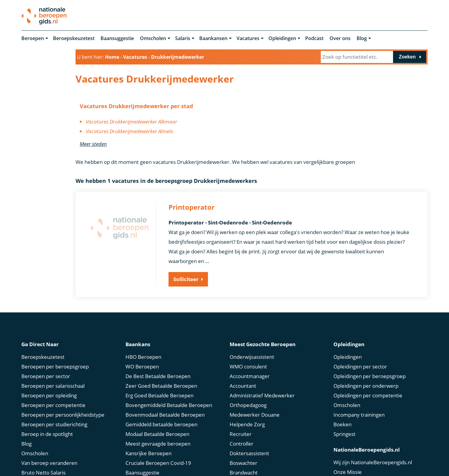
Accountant (243, 385)
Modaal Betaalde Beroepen (157, 433)
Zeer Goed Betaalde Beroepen (161, 385)
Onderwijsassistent (252, 356)
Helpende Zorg (247, 424)
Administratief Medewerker (262, 395)
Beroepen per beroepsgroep (55, 366)
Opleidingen (282, 39)
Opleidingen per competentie (368, 395)
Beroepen (33, 39)
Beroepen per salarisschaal (53, 385)
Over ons (340, 39)
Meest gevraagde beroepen (158, 443)
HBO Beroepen (143, 356)
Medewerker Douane (255, 414)
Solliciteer (186, 279)
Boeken (342, 424)
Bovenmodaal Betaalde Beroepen (165, 414)
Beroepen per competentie (53, 404)
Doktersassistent (249, 453)
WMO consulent (248, 366)
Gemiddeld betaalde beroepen (161, 424)
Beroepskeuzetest (74, 39)
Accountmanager (250, 376)
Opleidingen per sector (360, 366)
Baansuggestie (117, 39)
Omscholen (153, 39)
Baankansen (213, 39)
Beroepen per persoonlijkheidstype (63, 414)
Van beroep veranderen (49, 462)
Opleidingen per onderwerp (366, 385)
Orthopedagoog (248, 404)
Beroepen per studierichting (54, 424)
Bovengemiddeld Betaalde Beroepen (169, 404)
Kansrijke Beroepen (149, 453)
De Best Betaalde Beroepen (158, 376)
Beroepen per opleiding (49, 395)
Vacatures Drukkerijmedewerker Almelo (130, 132)
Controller (242, 443)
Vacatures (248, 39)
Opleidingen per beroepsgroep (370, 376)
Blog (362, 39)
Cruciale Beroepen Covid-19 (158, 462)
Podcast (314, 39)
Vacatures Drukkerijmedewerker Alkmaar (132, 122)
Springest (344, 433)
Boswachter (243, 462)
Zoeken (407, 57)
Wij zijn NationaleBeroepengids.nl (373, 462)
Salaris (183, 39)
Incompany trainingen (359, 414)
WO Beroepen (142, 366)
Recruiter (241, 433)
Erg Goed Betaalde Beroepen (159, 395)
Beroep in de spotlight (47, 433)
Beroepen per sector (46, 376)
